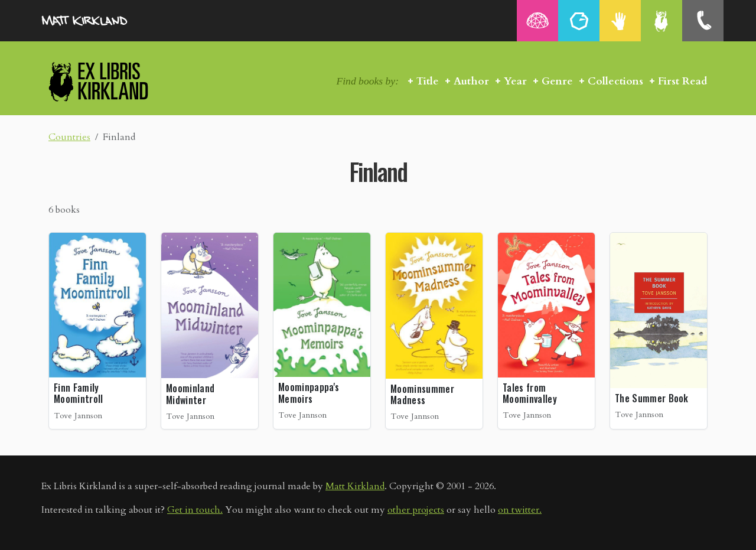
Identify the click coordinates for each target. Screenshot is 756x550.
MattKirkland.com (100, 21)
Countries (69, 137)
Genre (557, 81)
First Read (683, 81)
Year (515, 81)
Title (428, 81)
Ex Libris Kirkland (119, 81)
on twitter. (520, 510)
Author (471, 81)
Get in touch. (195, 510)
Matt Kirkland (355, 486)
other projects (416, 510)
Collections (615, 81)
